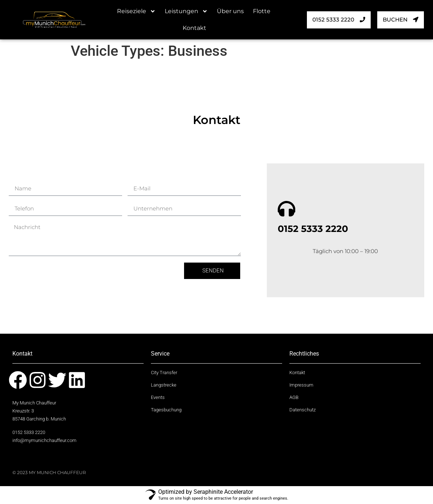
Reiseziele (136, 11)
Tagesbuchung (166, 411)
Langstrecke (164, 386)
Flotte (262, 11)
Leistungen (186, 11)
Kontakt (194, 28)
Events (158, 398)
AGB (294, 398)
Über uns (230, 11)
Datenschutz (303, 411)
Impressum (301, 386)
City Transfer (164, 373)
